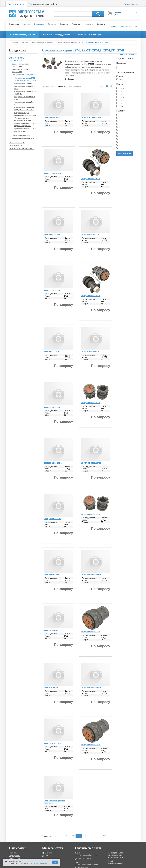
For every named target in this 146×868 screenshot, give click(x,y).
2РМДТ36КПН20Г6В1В (91, 179)
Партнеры (13, 853)
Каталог (25, 43)
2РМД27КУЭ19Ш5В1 (53, 234)
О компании (14, 24)
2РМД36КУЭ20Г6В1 (52, 407)
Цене (61, 86)
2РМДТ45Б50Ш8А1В (90, 234)
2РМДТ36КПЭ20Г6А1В (91, 745)
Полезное (52, 24)
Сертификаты (15, 856)
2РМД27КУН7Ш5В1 (52, 574)
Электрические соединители (42, 43)
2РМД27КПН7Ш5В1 (52, 118)
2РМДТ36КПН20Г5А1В (91, 514)
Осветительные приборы (22, 149)
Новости (27, 24)
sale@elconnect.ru (115, 863)
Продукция (39, 24)
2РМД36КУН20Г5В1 (52, 519)
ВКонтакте (49, 853)
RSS (47, 856)
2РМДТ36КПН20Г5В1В (91, 403)
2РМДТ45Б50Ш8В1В (90, 351)
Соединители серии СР (24, 83)
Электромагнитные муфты (43, 4)
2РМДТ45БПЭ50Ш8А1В (91, 463)
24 (85, 836)
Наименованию (75, 86)
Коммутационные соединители (69, 43)
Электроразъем (16, 4)
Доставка (64, 24)
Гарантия (76, 24)
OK (55, 862)
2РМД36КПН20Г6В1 (53, 173)
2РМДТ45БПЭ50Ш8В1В (91, 574)
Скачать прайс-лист (128, 54)
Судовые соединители (21, 135)
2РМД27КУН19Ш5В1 (53, 463)
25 (92, 836)
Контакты (101, 24)
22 (73, 836)
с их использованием (39, 863)
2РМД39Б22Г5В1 (51, 630)
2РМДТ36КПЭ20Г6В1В (91, 632)
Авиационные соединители (23, 138)
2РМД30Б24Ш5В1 (52, 687)
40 (104, 836)
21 (67, 836)
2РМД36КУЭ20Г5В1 (52, 290)
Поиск (98, 14)
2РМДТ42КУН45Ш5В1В (91, 118)
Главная (15, 43)
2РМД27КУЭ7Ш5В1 (52, 351)
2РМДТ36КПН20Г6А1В (91, 296)
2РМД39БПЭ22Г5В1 (53, 743)
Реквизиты (88, 24)
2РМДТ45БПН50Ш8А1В (91, 687)
